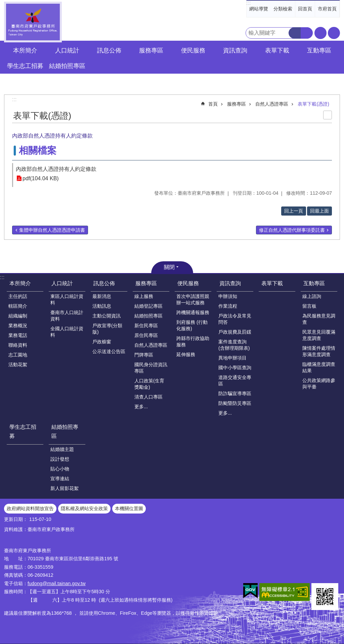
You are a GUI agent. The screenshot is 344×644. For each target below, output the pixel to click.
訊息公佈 (104, 283)
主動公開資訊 (106, 316)
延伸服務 (186, 354)
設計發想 (60, 459)
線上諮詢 (312, 296)
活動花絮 (18, 365)
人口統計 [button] (67, 50)
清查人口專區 (148, 397)
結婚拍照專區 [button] (67, 66)
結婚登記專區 (148, 306)
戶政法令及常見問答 (235, 319)
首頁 (213, 104)
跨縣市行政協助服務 (193, 342)
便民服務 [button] (193, 50)
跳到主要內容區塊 (4, 4)
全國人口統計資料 (67, 332)
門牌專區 (144, 355)
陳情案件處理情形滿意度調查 (319, 351)
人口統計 (62, 283)
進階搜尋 (307, 33)
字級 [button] (320, 33)
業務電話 (18, 335)
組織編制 (18, 316)
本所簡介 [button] (25, 50)
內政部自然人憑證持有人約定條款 (56, 169)
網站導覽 (259, 9)
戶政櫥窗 (102, 342)
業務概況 (18, 326)
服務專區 (236, 104)
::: (248, 3)
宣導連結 (60, 479)
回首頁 (305, 9)
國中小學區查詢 (235, 368)
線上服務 (144, 296)
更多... (141, 407)
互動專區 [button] (319, 50)
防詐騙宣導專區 (235, 393)
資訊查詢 (230, 283)
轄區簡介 (18, 306)
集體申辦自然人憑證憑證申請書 (52, 230)
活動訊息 (102, 306)
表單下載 (277, 50)
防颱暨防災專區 (235, 403)
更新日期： (16, 519)
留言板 (309, 306)
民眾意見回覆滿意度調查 (319, 335)
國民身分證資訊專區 (151, 368)
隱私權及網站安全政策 (84, 508)
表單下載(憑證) (313, 104)
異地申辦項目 (232, 358)
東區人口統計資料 (67, 299)
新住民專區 (146, 326)
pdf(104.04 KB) (41, 178)
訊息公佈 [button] (109, 50)
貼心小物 (60, 469)
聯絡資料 (18, 345)
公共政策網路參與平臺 (319, 384)
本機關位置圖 (129, 508)
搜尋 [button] (295, 33)
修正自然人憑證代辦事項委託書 (292, 230)
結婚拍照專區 (148, 316)
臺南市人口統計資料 (67, 316)
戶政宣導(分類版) (107, 329)
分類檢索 (283, 9)
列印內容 (328, 115)
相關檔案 (38, 150)
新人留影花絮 (64, 488)
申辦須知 (228, 296)
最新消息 (102, 296)
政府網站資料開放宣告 (30, 508)
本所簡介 (20, 283)
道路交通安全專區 (235, 381)
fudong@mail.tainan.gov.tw (57, 583)
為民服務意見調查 (319, 319)
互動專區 (314, 283)
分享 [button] (334, 33)
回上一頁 (294, 211)
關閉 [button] (169, 267)
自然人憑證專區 (272, 104)
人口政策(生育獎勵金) (149, 384)
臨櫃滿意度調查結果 (319, 367)
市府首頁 (327, 9)
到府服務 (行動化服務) (192, 325)
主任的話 (18, 296)
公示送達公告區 (109, 351)
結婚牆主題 (62, 449)
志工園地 (18, 355)
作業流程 (228, 306)
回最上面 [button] (319, 211)
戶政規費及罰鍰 (235, 332)
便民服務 (188, 283)
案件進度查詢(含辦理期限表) (234, 345)
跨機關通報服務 (193, 312)
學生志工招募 (25, 66)
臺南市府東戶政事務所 (33, 22)
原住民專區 (146, 335)
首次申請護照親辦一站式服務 (193, 299)
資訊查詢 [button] (235, 50)
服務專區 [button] (151, 50)
